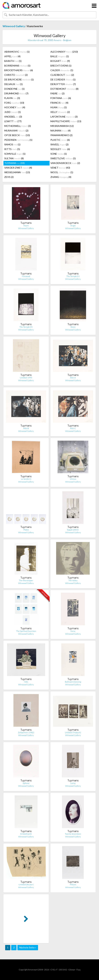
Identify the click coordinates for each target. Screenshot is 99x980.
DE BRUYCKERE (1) (19, 79)
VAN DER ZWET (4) (18, 168)
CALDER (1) (62, 70)
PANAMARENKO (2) (61, 135)
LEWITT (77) (13, 121)
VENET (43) (60, 168)
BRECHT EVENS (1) (61, 66)
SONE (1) (59, 154)
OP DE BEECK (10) (17, 135)
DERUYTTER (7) (63, 84)
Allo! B (26, 428)
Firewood (26, 276)
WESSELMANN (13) (17, 172)
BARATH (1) (13, 61)
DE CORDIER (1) (63, 79)
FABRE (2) (58, 93)
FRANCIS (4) (59, 103)
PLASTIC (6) (60, 140)
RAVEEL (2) (59, 144)
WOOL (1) (62, 172)
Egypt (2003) (73, 530)
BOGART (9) (60, 61)
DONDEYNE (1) (14, 89)
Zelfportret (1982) (26, 732)
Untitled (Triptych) (73, 732)
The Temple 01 (73, 276)
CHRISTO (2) (16, 75)
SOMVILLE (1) (15, 154)
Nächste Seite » (28, 947)
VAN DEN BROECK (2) (65, 163)
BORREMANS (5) (17, 66)
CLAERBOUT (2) (62, 75)
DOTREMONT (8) (64, 89)
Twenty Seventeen (73, 834)
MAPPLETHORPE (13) (66, 121)
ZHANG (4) (61, 177)
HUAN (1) (59, 107)
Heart (26, 226)
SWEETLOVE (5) (63, 158)
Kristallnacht (26, 834)
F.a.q (79, 970)
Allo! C (73, 428)
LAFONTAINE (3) (64, 117)
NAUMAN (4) (61, 131)
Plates (26, 530)
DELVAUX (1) (14, 84)
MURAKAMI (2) (16, 131)
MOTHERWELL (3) (18, 126)
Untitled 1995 (26, 378)
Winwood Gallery (14, 26)
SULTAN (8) (14, 158)
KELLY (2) (60, 112)
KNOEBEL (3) (13, 117)
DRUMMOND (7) (16, 93)
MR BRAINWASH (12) (62, 126)
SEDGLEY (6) (60, 149)
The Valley (73, 580)
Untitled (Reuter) (26, 885)
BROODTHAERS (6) (19, 70)
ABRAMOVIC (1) (17, 52)
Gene (73, 631)
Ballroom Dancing (73, 682)
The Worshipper (26, 580)
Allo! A (73, 378)
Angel (73, 226)
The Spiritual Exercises (26, 631)
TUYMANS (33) (14, 163)
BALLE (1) (60, 56)
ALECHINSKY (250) (64, 52)
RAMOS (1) (12, 144)
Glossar (72, 970)
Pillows (73, 885)
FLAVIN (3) (12, 98)
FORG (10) (14, 103)
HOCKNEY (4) (15, 107)
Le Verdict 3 (26, 479)
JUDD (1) (13, 112)
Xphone (26, 783)
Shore (73, 327)
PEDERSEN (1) (18, 140)
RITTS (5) (12, 149)
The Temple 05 (26, 327)
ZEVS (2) (9, 177)
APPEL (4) (12, 56)
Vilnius (73, 479)
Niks (26, 682)
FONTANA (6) (61, 98)
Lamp (73, 783)
